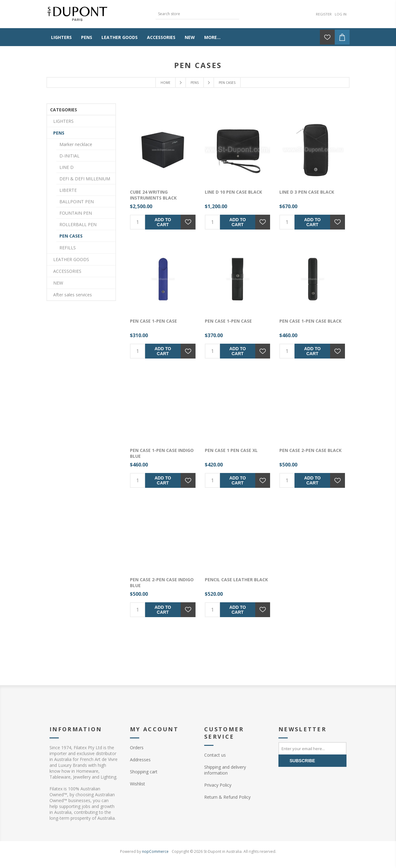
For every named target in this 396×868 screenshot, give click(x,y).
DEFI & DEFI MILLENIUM (85, 179)
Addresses (140, 760)
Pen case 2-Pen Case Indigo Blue (162, 582)
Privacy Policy (218, 785)
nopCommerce (155, 851)
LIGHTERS (63, 121)
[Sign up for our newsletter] (312, 748)
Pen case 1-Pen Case (153, 321)
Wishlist (138, 784)
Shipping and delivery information (225, 770)
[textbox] (193, 14)
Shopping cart (144, 772)
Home (166, 83)
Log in (341, 14)
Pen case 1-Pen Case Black (310, 321)
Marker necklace (76, 144)
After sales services (73, 295)
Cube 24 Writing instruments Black (153, 195)
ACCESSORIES (67, 271)
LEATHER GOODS (71, 259)
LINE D (67, 167)
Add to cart (163, 222)
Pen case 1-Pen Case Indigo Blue (162, 453)
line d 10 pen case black (233, 192)
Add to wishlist (188, 222)
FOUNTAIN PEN (76, 213)
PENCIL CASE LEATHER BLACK (236, 580)
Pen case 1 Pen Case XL (231, 450)
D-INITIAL (69, 156)
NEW (58, 283)
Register (324, 14)
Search (235, 13)
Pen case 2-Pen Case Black (310, 450)
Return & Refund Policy (227, 797)
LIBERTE (68, 190)
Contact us (215, 755)
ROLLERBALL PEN (78, 224)
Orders (137, 748)
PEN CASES (71, 236)
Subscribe (302, 761)
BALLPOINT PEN (77, 202)
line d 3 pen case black (307, 192)
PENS (59, 133)
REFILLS (68, 248)
